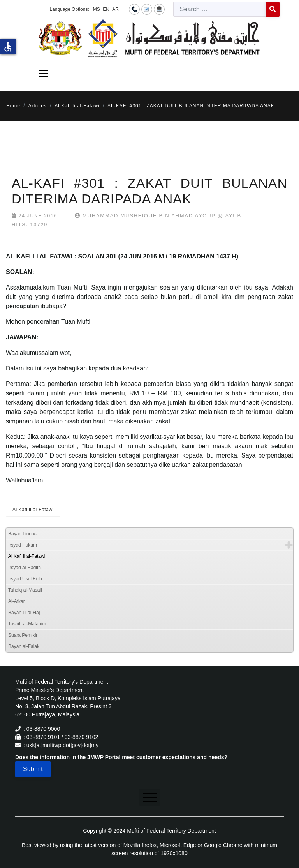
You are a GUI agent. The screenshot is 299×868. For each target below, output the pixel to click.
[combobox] (220, 9)
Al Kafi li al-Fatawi (33, 510)
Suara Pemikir (23, 635)
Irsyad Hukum (23, 545)
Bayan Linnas (22, 534)
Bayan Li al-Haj (24, 613)
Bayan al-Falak (24, 646)
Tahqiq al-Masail (25, 590)
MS (97, 9)
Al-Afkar (17, 601)
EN (106, 9)
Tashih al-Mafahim (27, 624)
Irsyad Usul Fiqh (25, 579)
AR (115, 9)
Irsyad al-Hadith (25, 568)
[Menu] (43, 73)
